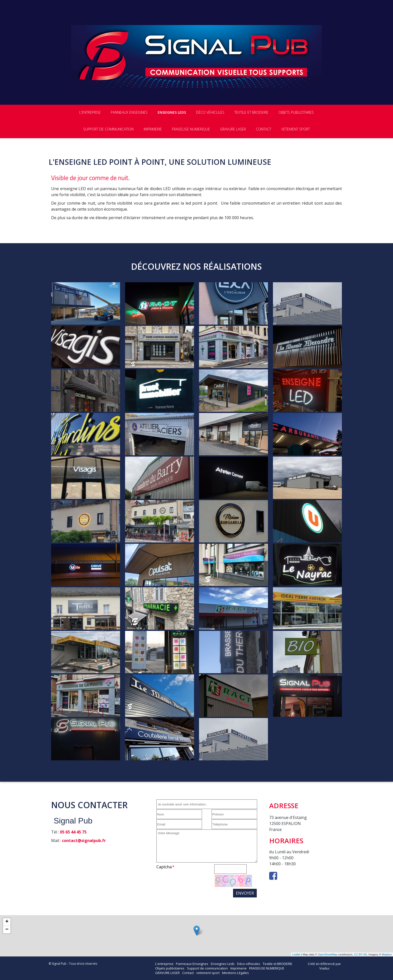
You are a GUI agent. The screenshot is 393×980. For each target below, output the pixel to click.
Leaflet (296, 954)
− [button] (7, 930)
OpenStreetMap (328, 954)
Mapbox (387, 954)
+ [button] (7, 922)
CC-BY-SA (360, 954)
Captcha (164, 867)
